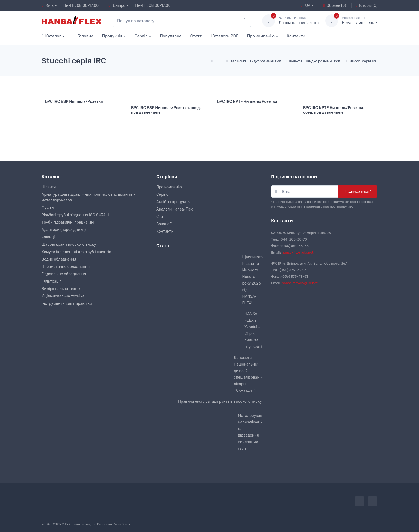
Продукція (112, 36)
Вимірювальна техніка (62, 288)
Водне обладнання (59, 258)
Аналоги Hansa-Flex (175, 208)
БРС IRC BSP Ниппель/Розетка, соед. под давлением (166, 110)
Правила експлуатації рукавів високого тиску (220, 400)
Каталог (51, 36)
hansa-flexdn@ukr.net (300, 282)
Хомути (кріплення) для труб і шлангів (76, 251)
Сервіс (141, 36)
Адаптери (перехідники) (64, 229)
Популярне (171, 36)
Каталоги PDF (225, 36)
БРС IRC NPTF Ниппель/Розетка (247, 102)
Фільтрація (51, 281)
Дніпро (117, 5)
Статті (197, 36)
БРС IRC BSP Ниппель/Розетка (74, 102)
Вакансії (164, 223)
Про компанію (261, 36)
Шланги (49, 186)
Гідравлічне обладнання (64, 273)
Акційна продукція (173, 201)
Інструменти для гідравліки (67, 303)
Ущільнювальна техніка (63, 295)
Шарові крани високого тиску (69, 244)
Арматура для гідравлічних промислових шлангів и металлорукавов (88, 197)
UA (306, 5)
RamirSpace (122, 523)
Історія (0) (367, 5)
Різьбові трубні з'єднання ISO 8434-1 (75, 214)
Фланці (48, 236)
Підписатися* (358, 191)
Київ (48, 5)
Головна (85, 36)
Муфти (48, 207)
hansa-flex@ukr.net (298, 252)
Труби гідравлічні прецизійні (68, 222)
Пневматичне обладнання (66, 266)
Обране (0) (335, 5)
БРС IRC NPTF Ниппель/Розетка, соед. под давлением (334, 110)
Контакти (296, 36)
